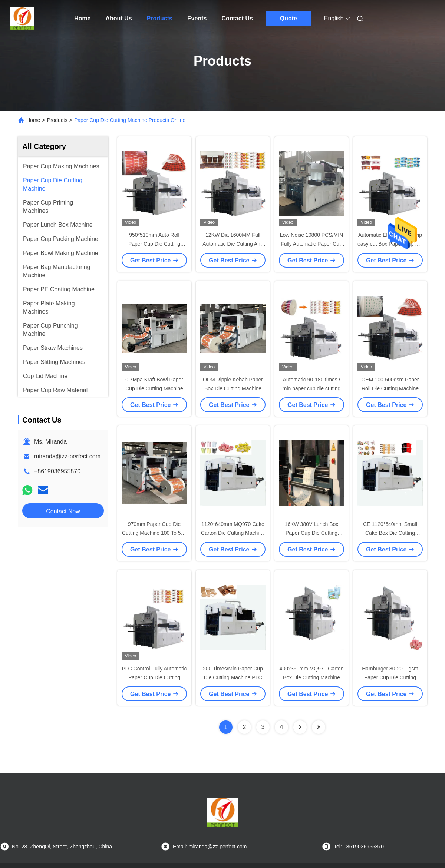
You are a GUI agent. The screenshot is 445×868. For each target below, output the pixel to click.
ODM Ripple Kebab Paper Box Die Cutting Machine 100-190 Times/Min (233, 388)
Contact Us (237, 18)
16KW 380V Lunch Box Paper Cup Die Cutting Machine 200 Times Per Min (311, 533)
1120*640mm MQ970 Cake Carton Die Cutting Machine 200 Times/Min (233, 533)
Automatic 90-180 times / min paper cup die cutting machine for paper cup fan (312, 388)
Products (160, 18)
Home (82, 18)
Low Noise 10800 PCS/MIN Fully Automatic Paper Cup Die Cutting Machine (311, 244)
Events (197, 18)
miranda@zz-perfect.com (67, 456)
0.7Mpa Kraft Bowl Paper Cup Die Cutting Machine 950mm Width (154, 388)
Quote (289, 18)
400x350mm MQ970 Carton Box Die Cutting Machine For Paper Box (312, 677)
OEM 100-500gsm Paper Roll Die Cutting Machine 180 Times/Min (390, 388)
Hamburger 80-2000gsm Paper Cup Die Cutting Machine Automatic (390, 677)
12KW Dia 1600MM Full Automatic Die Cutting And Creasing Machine (233, 244)
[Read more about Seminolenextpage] (300, 727)
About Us (118, 18)
